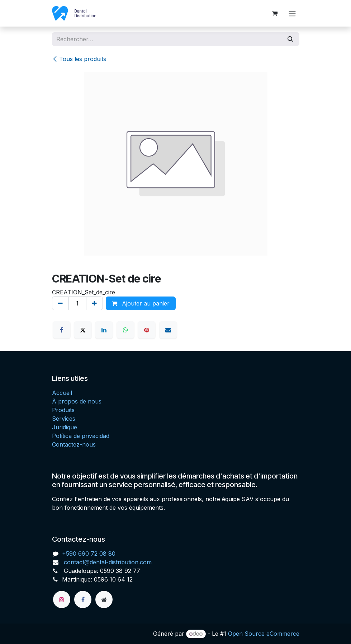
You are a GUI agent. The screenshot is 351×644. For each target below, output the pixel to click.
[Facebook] (62, 330)
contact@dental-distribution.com (107, 562)
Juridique (65, 427)
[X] (83, 330)
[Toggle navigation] (292, 13)
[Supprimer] (60, 303)
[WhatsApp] (125, 330)
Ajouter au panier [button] (141, 303)
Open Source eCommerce (264, 634)
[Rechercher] (290, 39)
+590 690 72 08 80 (89, 554)
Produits (63, 410)
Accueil (62, 393)
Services (64, 419)
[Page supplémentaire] (104, 599)
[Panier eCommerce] (275, 13)
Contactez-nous (74, 444)
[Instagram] (62, 599)
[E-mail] (168, 330)
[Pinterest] (147, 330)
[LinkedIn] (104, 330)
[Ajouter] (94, 303)
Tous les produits (79, 59)
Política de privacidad (81, 436)
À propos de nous (77, 401)
